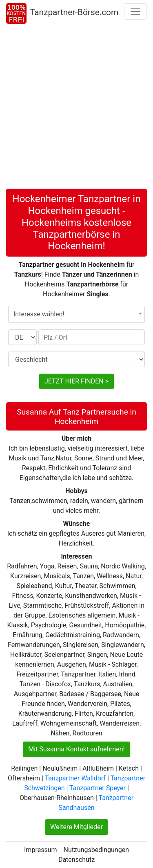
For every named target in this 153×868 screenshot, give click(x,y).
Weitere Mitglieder (76, 827)
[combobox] (76, 314)
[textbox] (76, 314)
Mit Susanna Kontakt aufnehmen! (76, 749)
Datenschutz (76, 860)
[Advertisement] (76, 108)
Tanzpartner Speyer (98, 788)
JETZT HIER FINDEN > (76, 381)
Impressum (41, 850)
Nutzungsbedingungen (96, 850)
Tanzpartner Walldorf (75, 778)
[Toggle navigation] (135, 11)
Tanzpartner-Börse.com (74, 12)
